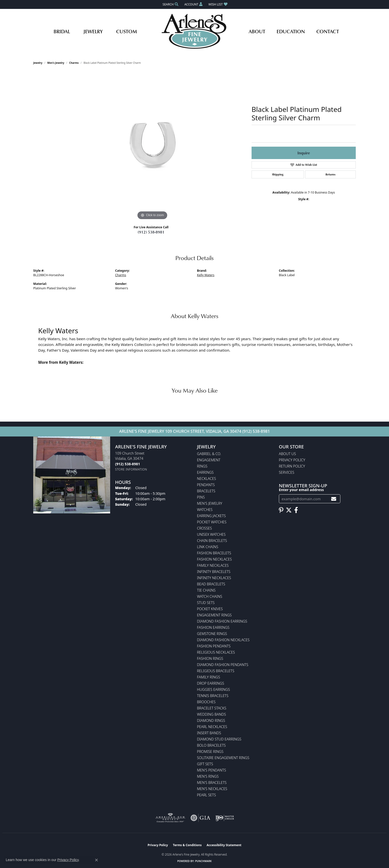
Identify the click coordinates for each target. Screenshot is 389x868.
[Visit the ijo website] (225, 818)
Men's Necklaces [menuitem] (212, 789)
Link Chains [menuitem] (208, 547)
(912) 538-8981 (151, 232)
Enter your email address (301, 490)
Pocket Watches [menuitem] (212, 522)
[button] (170, 4)
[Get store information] (131, 469)
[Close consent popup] (97, 860)
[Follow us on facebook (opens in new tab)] (296, 510)
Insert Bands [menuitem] (209, 733)
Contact (328, 31)
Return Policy (292, 466)
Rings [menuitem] (202, 466)
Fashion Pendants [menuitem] (214, 646)
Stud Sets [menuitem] (206, 603)
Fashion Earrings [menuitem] (213, 627)
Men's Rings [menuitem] (208, 776)
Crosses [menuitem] (204, 528)
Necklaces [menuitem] (207, 479)
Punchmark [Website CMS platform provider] (204, 861)
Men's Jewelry (56, 63)
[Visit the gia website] (200, 818)
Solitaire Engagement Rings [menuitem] (223, 758)
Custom (127, 31)
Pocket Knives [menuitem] (210, 609)
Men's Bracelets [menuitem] (212, 783)
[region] (152, 147)
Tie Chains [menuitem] (206, 590)
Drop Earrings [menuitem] (211, 683)
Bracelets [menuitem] (206, 491)
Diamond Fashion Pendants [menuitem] (223, 665)
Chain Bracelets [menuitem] (212, 541)
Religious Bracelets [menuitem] (216, 671)
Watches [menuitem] (205, 510)
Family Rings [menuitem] (209, 677)
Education (291, 31)
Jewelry (93, 31)
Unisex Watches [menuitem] (211, 534)
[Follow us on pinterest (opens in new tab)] (281, 510)
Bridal (62, 31)
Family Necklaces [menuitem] (213, 565)
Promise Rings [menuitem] (210, 751)
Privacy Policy (292, 460)
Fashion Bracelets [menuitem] (214, 553)
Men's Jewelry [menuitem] (210, 503)
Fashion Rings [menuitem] (210, 658)
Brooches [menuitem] (206, 702)
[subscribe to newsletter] (334, 499)
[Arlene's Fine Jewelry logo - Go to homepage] (195, 31)
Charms (74, 63)
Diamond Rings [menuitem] (211, 720)
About (257, 31)
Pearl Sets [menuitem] (206, 795)
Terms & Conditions (187, 845)
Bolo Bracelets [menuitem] (211, 745)
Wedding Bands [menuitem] (211, 714)
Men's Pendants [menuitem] (211, 770)
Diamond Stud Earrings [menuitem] (219, 739)
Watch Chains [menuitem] (210, 596)
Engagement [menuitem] (209, 460)
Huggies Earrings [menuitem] (213, 689)
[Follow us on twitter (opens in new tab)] (289, 510)
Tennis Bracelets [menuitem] (213, 696)
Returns (330, 174)
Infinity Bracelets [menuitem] (214, 572)
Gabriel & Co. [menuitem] (209, 454)
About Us (287, 454)
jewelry (38, 63)
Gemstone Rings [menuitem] (212, 634)
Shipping (278, 174)
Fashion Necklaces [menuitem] (214, 559)
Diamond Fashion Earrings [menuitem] (222, 621)
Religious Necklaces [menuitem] (216, 652)
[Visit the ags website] (170, 818)
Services (287, 472)
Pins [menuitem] (201, 497)
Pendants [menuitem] (206, 485)
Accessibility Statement (224, 845)
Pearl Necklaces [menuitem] (212, 727)
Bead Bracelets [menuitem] (211, 584)
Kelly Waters (206, 275)
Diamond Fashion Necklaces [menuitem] (223, 640)
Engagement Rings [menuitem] (214, 615)
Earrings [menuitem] (205, 472)
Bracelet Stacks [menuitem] (212, 708)
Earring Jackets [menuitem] (211, 516)
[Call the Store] (128, 464)
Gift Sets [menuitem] (205, 764)
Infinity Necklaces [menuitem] (214, 578)
